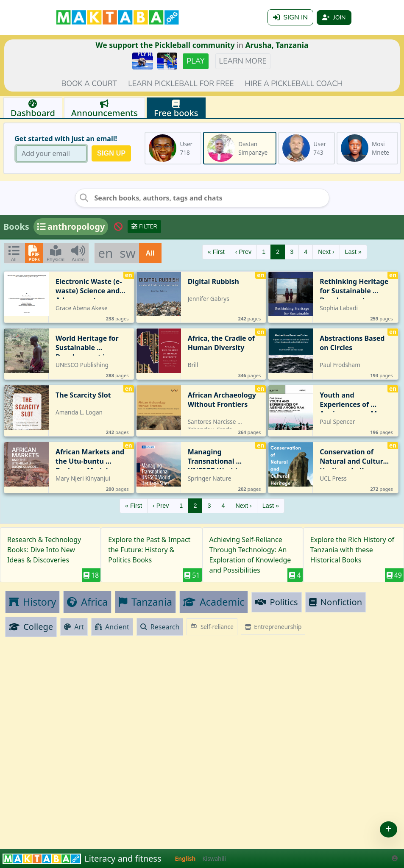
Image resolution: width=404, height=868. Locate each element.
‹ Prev (243, 252)
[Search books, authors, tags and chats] (202, 198)
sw (128, 253)
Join (334, 18)
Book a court (89, 83)
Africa (87, 602)
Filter (144, 227)
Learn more (243, 61)
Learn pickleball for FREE (181, 83)
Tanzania (145, 602)
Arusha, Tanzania (277, 45)
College (31, 627)
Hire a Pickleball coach (294, 83)
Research (160, 627)
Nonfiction (336, 602)
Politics (276, 602)
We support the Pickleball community (165, 45)
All (150, 253)
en (105, 253)
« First (216, 252)
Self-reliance (212, 626)
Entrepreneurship (273, 627)
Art (74, 627)
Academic (214, 602)
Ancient (112, 627)
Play (196, 61)
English (185, 858)
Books (16, 227)
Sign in (290, 17)
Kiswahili (214, 858)
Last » (353, 252)
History (32, 602)
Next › (326, 252)
